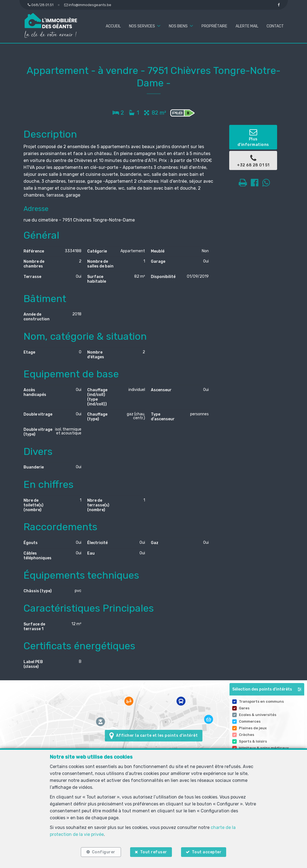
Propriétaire (214, 26)
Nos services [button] (142, 26)
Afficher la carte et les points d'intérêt (153, 736)
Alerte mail (247, 26)
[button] (267, 689)
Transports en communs (261, 701)
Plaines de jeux (253, 728)
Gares (244, 708)
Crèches (247, 735)
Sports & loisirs (253, 741)
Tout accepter (207, 852)
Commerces (250, 721)
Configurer (103, 852)
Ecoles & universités (258, 715)
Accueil (113, 26)
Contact (275, 26)
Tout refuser (154, 852)
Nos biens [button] (178, 26)
